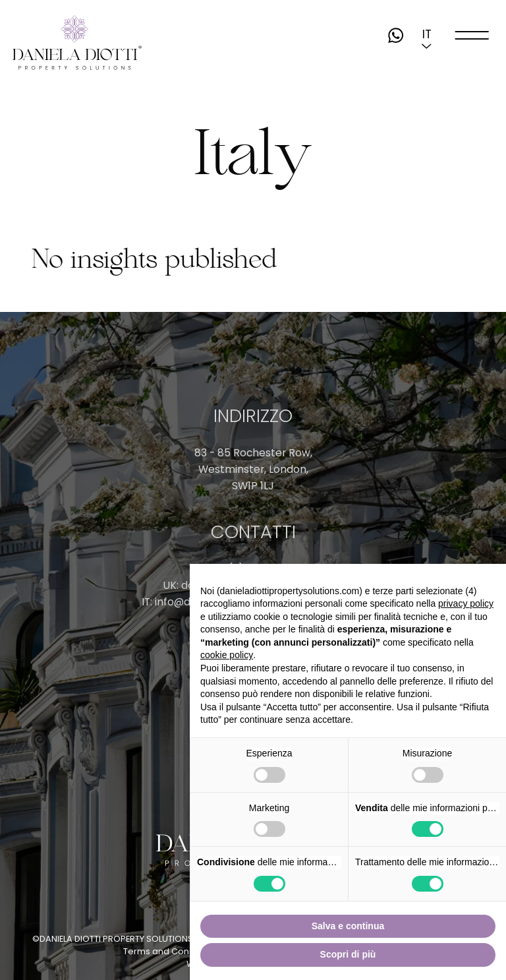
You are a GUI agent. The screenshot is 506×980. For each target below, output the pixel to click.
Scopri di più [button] (348, 954)
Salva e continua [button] (348, 926)
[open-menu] (472, 35)
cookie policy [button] (227, 655)
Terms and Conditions (170, 951)
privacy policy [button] (466, 603)
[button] (427, 35)
